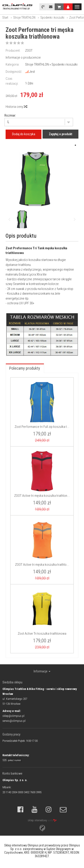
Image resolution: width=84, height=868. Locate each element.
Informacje (42, 671)
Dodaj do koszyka (24, 134)
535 (12, 760)
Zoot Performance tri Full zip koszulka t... (42, 427)
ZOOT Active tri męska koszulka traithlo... (42, 565)
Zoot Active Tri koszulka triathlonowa (42, 634)
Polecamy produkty (25, 368)
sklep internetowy (42, 820)
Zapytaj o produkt (60, 134)
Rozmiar (10, 115)
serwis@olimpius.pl (14, 721)
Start (5, 18)
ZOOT (29, 51)
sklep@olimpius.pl (13, 716)
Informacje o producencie (23, 57)
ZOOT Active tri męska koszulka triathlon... (42, 496)
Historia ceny (16, 107)
